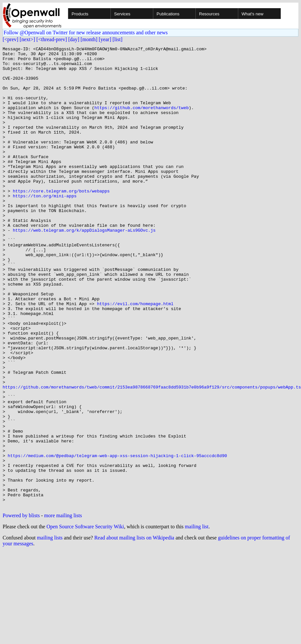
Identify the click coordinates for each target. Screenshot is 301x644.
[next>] (27, 39)
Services (122, 14)
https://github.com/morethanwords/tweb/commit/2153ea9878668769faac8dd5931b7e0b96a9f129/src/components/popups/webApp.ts (152, 455)
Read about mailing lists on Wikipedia (134, 630)
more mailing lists (63, 608)
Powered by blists (21, 608)
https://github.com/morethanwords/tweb (142, 120)
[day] (74, 39)
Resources (209, 14)
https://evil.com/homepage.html (135, 355)
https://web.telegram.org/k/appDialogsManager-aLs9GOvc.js (84, 267)
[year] (105, 39)
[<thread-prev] (51, 39)
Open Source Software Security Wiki (85, 619)
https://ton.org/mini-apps (45, 226)
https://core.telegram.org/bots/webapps (61, 220)
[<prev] (10, 39)
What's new (252, 14)
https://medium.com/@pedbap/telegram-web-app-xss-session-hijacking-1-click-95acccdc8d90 (117, 538)
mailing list (197, 619)
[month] (89, 39)
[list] (117, 39)
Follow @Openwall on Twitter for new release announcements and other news (86, 33)
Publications (168, 14)
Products (80, 14)
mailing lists (50, 630)
